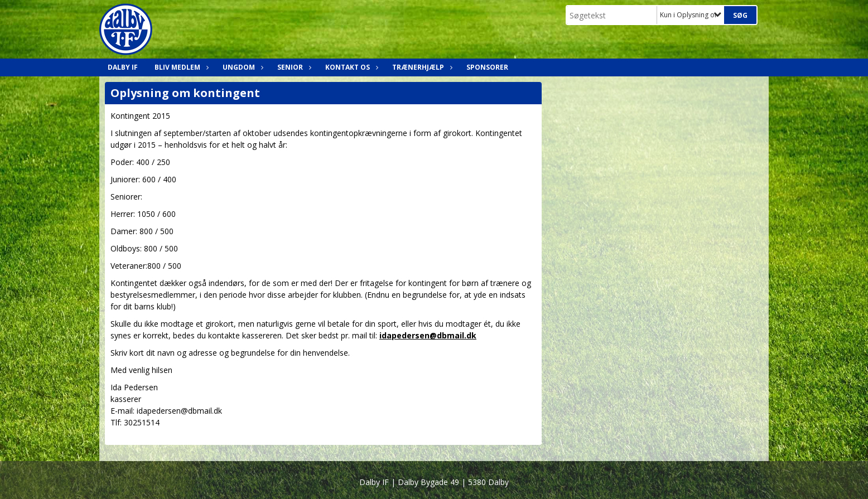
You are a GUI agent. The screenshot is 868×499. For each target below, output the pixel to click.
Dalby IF (123, 67)
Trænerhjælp (421, 67)
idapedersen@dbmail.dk (428, 335)
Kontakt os (350, 67)
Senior (293, 67)
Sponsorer (487, 67)
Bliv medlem (180, 67)
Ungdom (242, 67)
